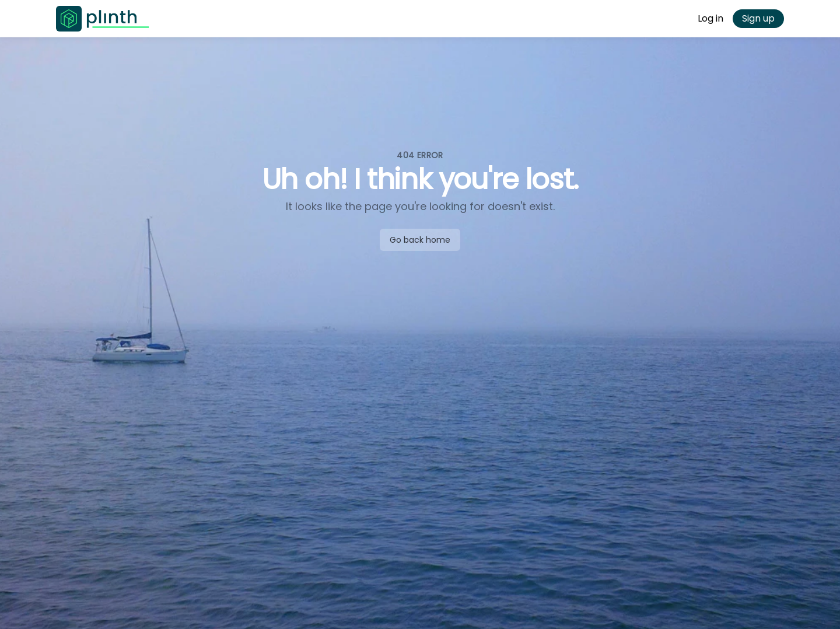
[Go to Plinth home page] (103, 19)
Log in (710, 18)
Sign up (758, 18)
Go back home (420, 240)
